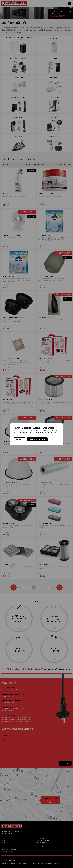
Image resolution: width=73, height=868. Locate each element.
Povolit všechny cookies (37, 439)
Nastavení (19, 439)
